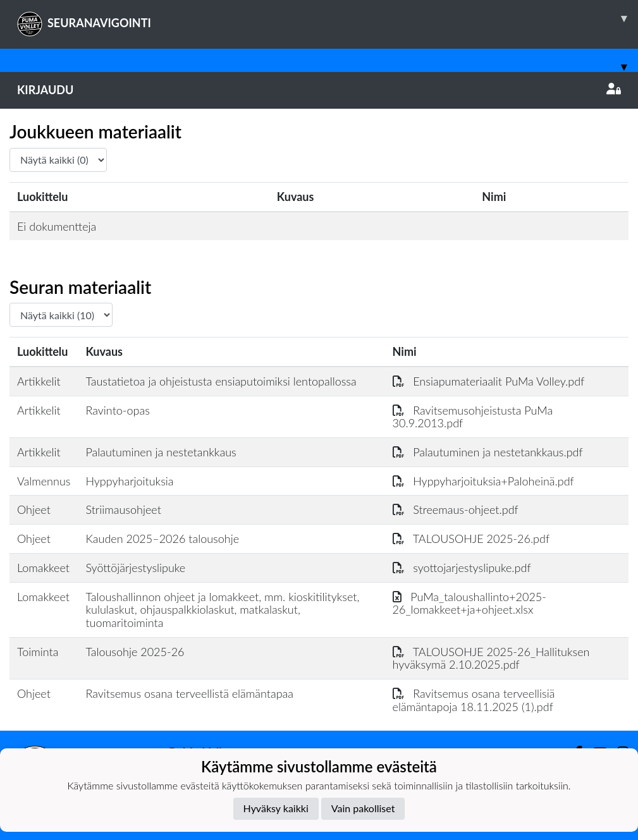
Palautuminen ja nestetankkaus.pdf (488, 452)
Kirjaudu (319, 90)
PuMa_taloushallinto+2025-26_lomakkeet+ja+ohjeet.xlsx (469, 603)
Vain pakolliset (363, 808)
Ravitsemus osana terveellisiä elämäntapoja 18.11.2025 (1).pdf (474, 700)
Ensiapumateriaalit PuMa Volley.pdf (489, 381)
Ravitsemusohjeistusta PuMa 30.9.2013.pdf (473, 417)
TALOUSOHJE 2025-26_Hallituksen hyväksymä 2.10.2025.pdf (491, 658)
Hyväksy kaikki (276, 808)
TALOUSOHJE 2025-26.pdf (471, 539)
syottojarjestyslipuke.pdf (462, 568)
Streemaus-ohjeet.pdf (456, 509)
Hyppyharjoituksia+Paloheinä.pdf (483, 481)
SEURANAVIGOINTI (328, 18)
